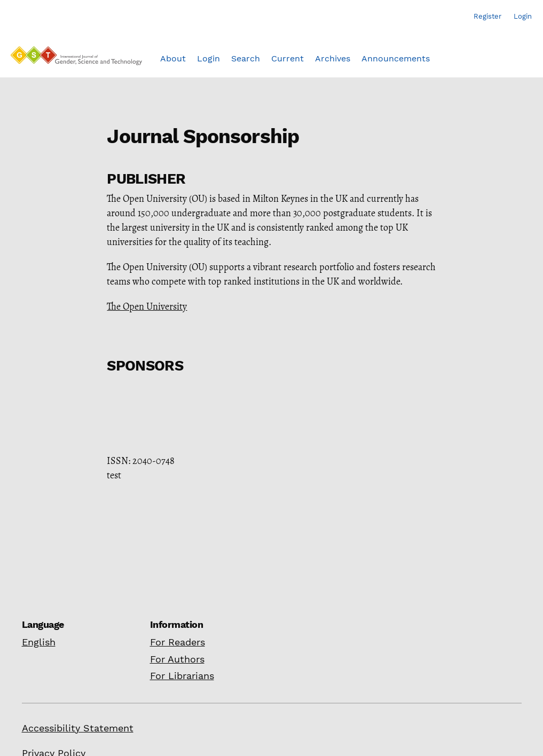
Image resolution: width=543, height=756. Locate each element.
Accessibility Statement (78, 728)
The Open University (147, 306)
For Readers (178, 642)
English (39, 642)
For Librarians (182, 676)
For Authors (177, 659)
